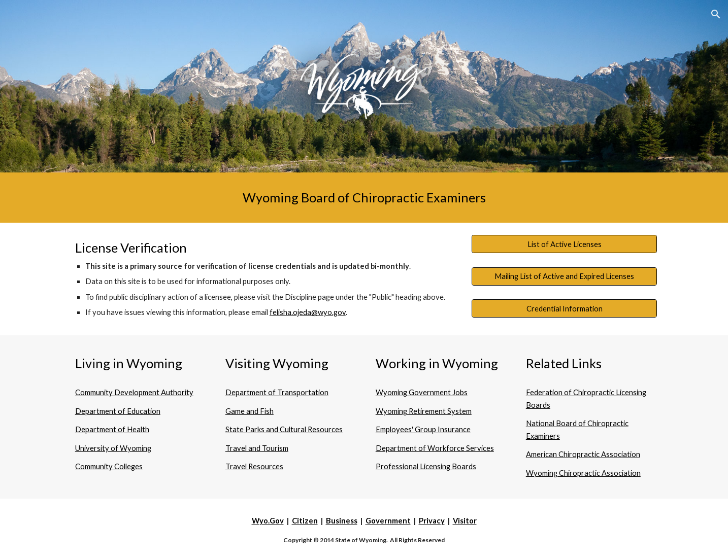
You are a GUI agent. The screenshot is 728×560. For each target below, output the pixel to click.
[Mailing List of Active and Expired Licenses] (564, 276)
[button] (716, 14)
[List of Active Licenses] (564, 244)
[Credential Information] (564, 308)
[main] (364, 198)
